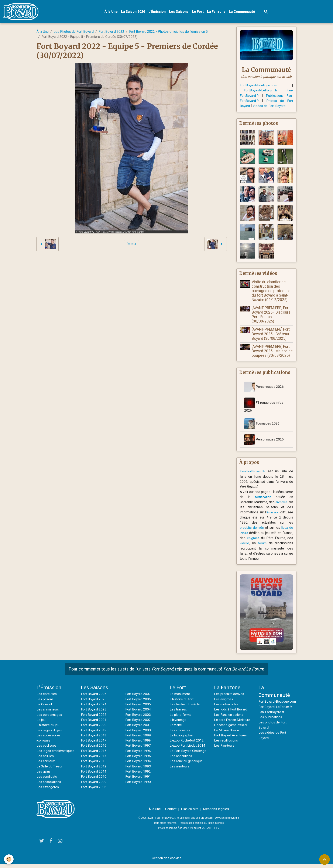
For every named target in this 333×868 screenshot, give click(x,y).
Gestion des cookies (167, 862)
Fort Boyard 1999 (138, 735)
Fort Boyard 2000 (138, 730)
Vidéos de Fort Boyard (270, 106)
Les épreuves (47, 694)
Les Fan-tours (224, 745)
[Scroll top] (325, 859)
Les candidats (47, 781)
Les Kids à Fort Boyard (231, 709)
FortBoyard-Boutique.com (259, 86)
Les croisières (181, 730)
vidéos (245, 543)
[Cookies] (9, 859)
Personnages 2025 (264, 440)
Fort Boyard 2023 (94, 709)
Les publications (271, 717)
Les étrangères (48, 791)
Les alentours (180, 765)
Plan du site (190, 813)
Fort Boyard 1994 (138, 760)
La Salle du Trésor (50, 771)
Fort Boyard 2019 (94, 730)
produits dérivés (252, 528)
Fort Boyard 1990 (138, 781)
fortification (263, 497)
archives (287, 502)
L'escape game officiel (231, 725)
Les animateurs (48, 709)
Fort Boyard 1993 (138, 765)
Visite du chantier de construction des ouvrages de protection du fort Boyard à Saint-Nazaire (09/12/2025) (272, 291)
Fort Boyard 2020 (94, 725)
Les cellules (46, 760)
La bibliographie (182, 735)
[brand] (22, 12)
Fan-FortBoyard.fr (253, 472)
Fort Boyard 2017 (94, 740)
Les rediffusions (226, 740)
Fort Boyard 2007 (138, 694)
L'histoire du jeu (48, 725)
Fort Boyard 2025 (94, 699)
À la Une (111, 12)
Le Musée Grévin (227, 730)
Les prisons (45, 699)
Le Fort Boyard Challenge (188, 750)
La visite (176, 725)
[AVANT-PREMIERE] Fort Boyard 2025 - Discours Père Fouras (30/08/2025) (272, 315)
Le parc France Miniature (232, 720)
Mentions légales (216, 813)
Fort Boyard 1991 (138, 776)
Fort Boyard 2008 (94, 786)
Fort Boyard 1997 (138, 745)
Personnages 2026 (264, 387)
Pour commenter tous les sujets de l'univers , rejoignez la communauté (166, 669)
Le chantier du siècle (185, 704)
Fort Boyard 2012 (94, 765)
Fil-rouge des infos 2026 (264, 406)
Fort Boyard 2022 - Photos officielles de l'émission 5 (168, 32)
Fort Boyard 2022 (111, 32)
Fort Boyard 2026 (94, 694)
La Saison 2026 (133, 12)
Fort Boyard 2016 (94, 745)
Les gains (44, 776)
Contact (171, 813)
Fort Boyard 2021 (94, 720)
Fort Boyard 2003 (138, 714)
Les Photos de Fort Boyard (74, 32)
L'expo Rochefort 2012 (187, 740)
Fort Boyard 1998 (138, 740)
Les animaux (46, 765)
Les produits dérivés (230, 694)
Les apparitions (181, 755)
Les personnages (50, 714)
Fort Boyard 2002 (138, 720)
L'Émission (157, 12)
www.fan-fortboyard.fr (227, 822)
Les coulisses (47, 745)
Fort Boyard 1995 (138, 755)
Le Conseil (44, 704)
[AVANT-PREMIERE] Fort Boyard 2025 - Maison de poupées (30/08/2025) (273, 351)
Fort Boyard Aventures (231, 735)
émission (286, 513)
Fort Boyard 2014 (94, 755)
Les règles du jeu (49, 730)
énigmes (253, 538)
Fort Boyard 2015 (94, 750)
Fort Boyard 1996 (138, 750)
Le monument (180, 694)
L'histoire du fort (182, 699)
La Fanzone (217, 12)
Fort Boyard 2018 (94, 735)
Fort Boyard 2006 (138, 699)
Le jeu (41, 720)
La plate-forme (181, 714)
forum (262, 543)
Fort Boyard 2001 (138, 725)
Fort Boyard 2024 (94, 704)
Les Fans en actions (229, 714)
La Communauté (242, 12)
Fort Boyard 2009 (94, 781)
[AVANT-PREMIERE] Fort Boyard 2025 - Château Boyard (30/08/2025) (271, 334)
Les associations (49, 786)
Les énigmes (224, 699)
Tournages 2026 (262, 424)
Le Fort (198, 12)
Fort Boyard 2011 (94, 771)
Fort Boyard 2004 (138, 709)
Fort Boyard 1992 (138, 771)
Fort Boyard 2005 (138, 704)
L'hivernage (178, 720)
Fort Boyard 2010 (94, 776)
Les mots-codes (226, 704)
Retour (131, 244)
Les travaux (178, 709)
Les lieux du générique (187, 760)
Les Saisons (179, 12)
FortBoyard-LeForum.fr (260, 91)
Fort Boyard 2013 (94, 760)
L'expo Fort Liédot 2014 (188, 745)
